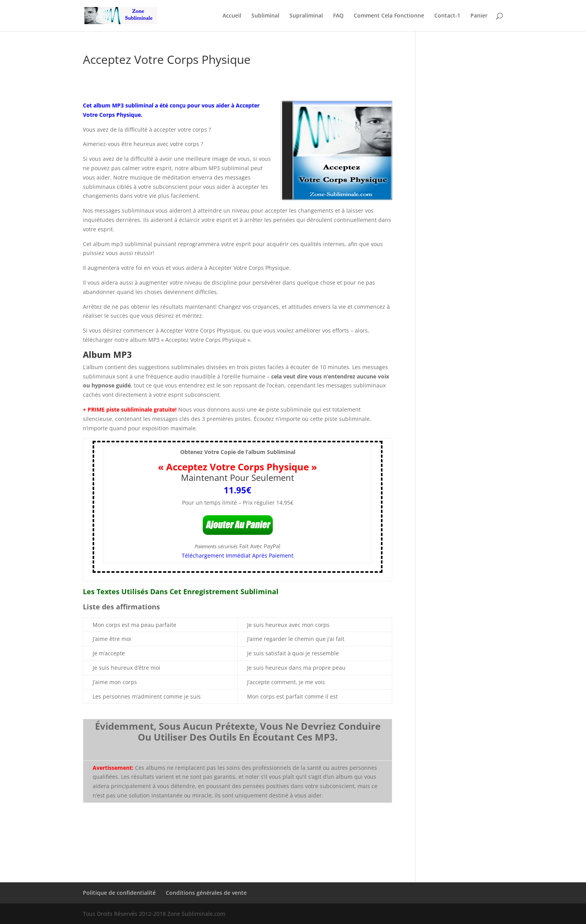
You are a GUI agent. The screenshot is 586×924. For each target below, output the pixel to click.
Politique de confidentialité (119, 893)
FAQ (338, 16)
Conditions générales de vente (206, 893)
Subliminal (265, 16)
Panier (479, 16)
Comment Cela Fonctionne (389, 16)
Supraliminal (306, 16)
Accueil (232, 16)
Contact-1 (447, 16)
